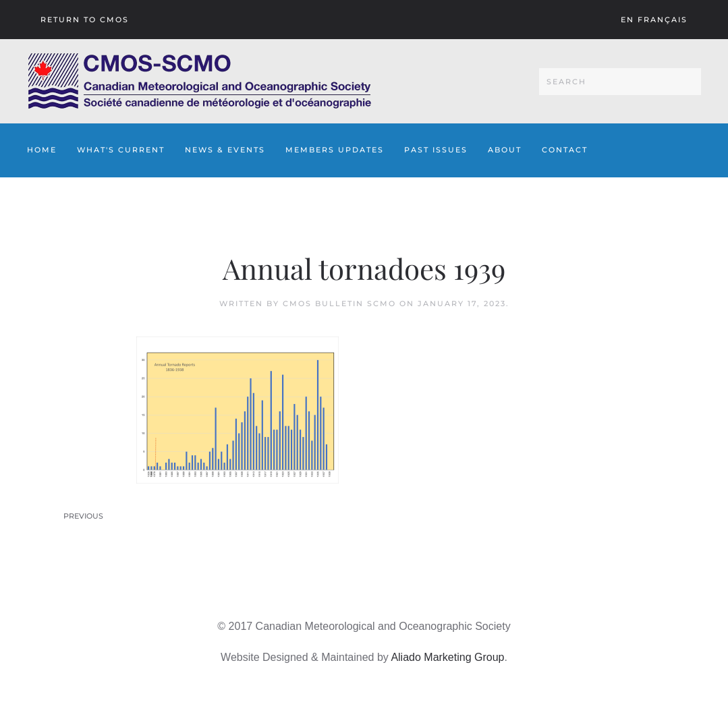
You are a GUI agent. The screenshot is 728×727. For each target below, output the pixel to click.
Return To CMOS (85, 20)
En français (654, 20)
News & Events (225, 150)
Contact (565, 150)
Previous (83, 516)
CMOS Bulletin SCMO (339, 303)
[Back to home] (199, 81)
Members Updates (335, 150)
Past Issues (436, 150)
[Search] (620, 82)
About (505, 150)
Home (42, 150)
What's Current (121, 150)
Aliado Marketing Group (447, 657)
